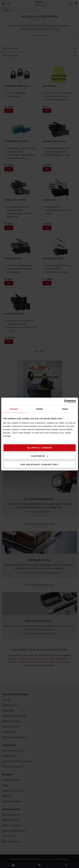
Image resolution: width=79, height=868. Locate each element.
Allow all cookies (39, 448)
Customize (40, 456)
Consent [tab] (14, 409)
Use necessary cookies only (40, 464)
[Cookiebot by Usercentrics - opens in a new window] (64, 401)
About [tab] (65, 409)
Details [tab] (40, 409)
